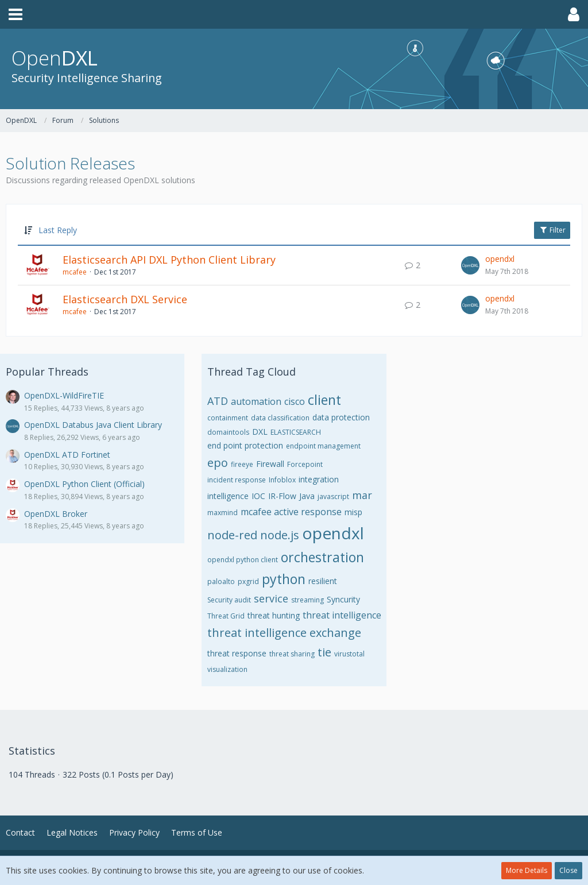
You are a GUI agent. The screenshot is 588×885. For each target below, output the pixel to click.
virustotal (349, 654)
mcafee (75, 272)
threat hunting (274, 615)
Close (568, 870)
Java (307, 496)
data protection (341, 417)
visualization (227, 669)
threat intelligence (342, 615)
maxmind (223, 513)
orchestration (322, 557)
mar (362, 495)
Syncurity (343, 599)
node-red (232, 535)
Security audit (229, 600)
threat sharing (292, 654)
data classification (280, 418)
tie (324, 652)
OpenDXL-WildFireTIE (64, 395)
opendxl (500, 259)
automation (256, 401)
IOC (258, 496)
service (271, 598)
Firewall (270, 464)
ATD (218, 401)
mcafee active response (291, 512)
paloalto (221, 581)
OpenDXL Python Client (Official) (84, 484)
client (324, 400)
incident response (237, 480)
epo (218, 463)
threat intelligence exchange (284, 633)
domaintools (228, 432)
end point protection (245, 445)
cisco (295, 401)
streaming (307, 600)
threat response (237, 653)
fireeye (242, 464)
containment (228, 418)
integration (319, 479)
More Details (527, 870)
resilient (323, 581)
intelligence (228, 496)
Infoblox (282, 480)
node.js (280, 535)
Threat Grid (226, 616)
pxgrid (248, 581)
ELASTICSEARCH (296, 432)
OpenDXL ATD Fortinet (67, 455)
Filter (552, 230)
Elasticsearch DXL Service (125, 299)
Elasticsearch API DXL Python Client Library (169, 260)
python (284, 579)
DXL (260, 432)
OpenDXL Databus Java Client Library (93, 425)
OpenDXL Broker (56, 514)
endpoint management (323, 446)
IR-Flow (282, 496)
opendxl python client (243, 560)
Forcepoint (305, 464)
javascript (333, 496)
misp (353, 512)
